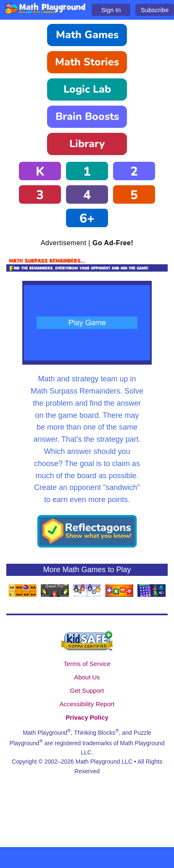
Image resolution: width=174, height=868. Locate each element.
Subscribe (155, 10)
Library (87, 144)
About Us (87, 677)
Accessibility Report (87, 704)
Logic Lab (87, 89)
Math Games (87, 35)
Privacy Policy (87, 717)
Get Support (87, 691)
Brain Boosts (87, 117)
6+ (87, 219)
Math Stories (87, 62)
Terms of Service (87, 664)
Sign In (111, 10)
